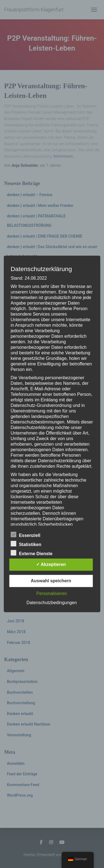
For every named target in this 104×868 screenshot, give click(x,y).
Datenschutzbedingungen (51, 603)
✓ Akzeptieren (51, 565)
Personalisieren (52, 594)
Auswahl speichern (51, 581)
